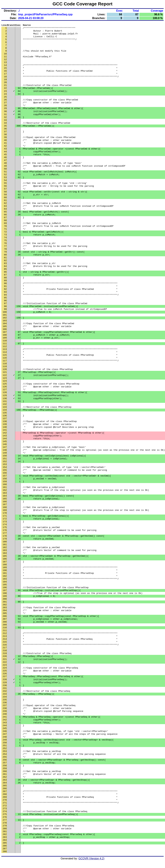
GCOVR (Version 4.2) (92, 862)
